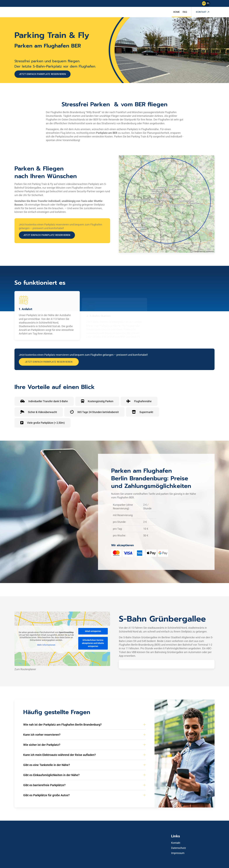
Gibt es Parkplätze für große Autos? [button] (46, 795)
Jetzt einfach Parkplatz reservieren (42, 74)
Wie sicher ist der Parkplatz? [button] (42, 745)
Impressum (178, 853)
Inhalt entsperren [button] (93, 631)
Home (176, 12)
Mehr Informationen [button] (46, 645)
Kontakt (201, 12)
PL (208, 3)
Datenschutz (179, 848)
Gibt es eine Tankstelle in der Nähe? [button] (47, 765)
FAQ (185, 12)
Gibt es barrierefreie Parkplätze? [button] (44, 785)
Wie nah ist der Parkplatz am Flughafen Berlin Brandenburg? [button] (62, 725)
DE (204, 3)
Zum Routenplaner (25, 669)
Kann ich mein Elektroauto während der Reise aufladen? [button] (60, 755)
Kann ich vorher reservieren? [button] (42, 735)
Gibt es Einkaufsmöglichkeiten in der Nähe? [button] (51, 775)
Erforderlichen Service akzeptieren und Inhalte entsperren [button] (93, 643)
